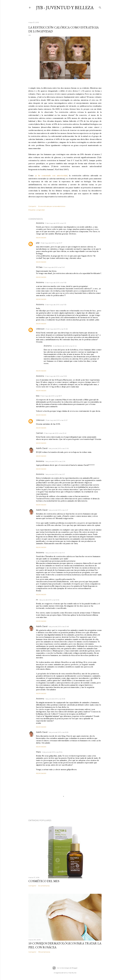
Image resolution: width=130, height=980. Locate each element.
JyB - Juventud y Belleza (65, 8)
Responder (41, 238)
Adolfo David (42, 448)
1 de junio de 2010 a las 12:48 (59, 626)
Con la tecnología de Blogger (65, 968)
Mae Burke (72, 973)
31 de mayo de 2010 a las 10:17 (51, 243)
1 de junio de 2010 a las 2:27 (55, 474)
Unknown (40, 329)
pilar (38, 243)
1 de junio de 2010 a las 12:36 (49, 600)
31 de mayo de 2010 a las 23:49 (55, 433)
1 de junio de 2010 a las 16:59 (58, 732)
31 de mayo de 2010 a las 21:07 (57, 420)
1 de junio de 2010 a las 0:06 (58, 448)
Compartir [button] (32, 206)
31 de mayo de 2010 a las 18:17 (51, 396)
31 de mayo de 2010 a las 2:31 (56, 223)
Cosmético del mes (44, 881)
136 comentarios (44, 952)
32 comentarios (44, 886)
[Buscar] (100, 7)
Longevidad (40, 210)
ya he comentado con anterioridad (51, 176)
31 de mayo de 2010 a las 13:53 (56, 376)
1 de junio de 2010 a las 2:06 (55, 461)
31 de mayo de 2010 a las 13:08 (57, 329)
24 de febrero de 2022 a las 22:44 (65, 346)
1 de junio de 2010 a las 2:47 (58, 510)
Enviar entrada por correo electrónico (52, 206)
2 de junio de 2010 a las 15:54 (52, 752)
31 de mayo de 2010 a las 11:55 (56, 283)
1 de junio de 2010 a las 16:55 (55, 699)
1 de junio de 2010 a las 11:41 (55, 553)
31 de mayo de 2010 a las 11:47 (54, 267)
